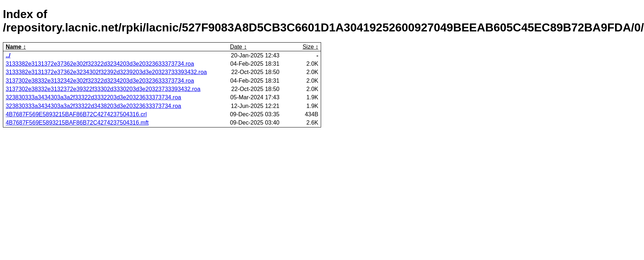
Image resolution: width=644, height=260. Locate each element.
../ (8, 55)
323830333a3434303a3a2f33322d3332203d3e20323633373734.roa (94, 97)
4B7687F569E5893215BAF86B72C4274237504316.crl (76, 114)
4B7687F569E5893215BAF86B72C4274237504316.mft (77, 123)
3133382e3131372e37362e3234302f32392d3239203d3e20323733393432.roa (106, 72)
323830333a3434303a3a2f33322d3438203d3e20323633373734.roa (94, 106)
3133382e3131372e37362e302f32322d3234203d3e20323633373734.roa (100, 64)
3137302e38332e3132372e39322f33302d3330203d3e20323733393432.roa (103, 89)
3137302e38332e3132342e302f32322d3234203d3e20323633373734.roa (100, 81)
